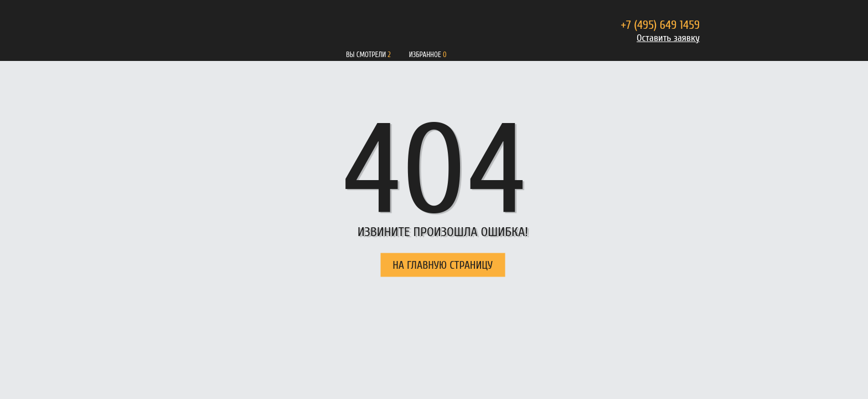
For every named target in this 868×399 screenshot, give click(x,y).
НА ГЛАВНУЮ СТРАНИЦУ (443, 265)
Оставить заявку (668, 38)
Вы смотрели (366, 55)
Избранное (425, 55)
